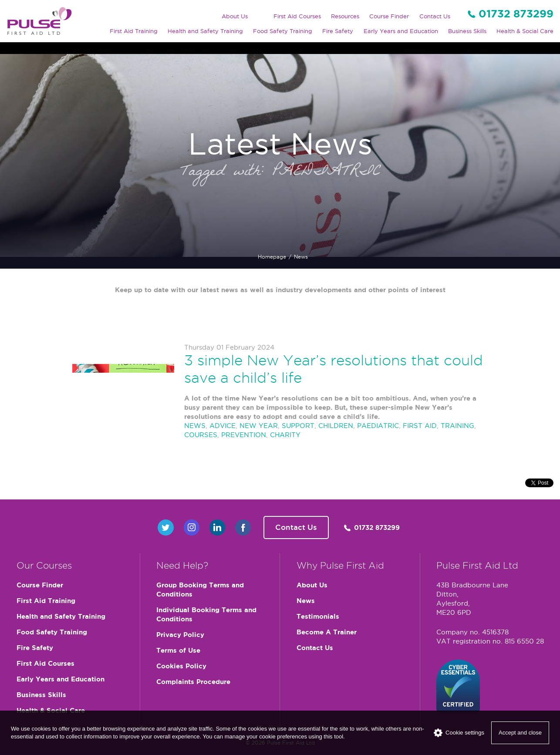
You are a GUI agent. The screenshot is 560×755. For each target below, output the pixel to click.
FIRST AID (420, 426)
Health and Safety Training (205, 31)
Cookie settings (459, 733)
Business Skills (467, 31)
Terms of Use (178, 650)
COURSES (201, 435)
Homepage (272, 257)
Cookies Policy (181, 666)
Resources (345, 16)
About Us (235, 16)
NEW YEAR (259, 426)
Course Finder (389, 16)
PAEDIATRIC (378, 426)
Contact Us (435, 16)
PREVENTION (244, 435)
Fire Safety (338, 31)
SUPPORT (298, 426)
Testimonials (318, 616)
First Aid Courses (297, 16)
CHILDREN (336, 426)
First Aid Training (134, 31)
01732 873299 (516, 14)
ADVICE (223, 426)
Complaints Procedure (193, 682)
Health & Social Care (525, 31)
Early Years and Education (401, 31)
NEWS (195, 426)
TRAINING (457, 426)
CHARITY (285, 435)
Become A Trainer (327, 632)
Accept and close (520, 733)
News (306, 601)
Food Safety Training (283, 31)
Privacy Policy (180, 635)
